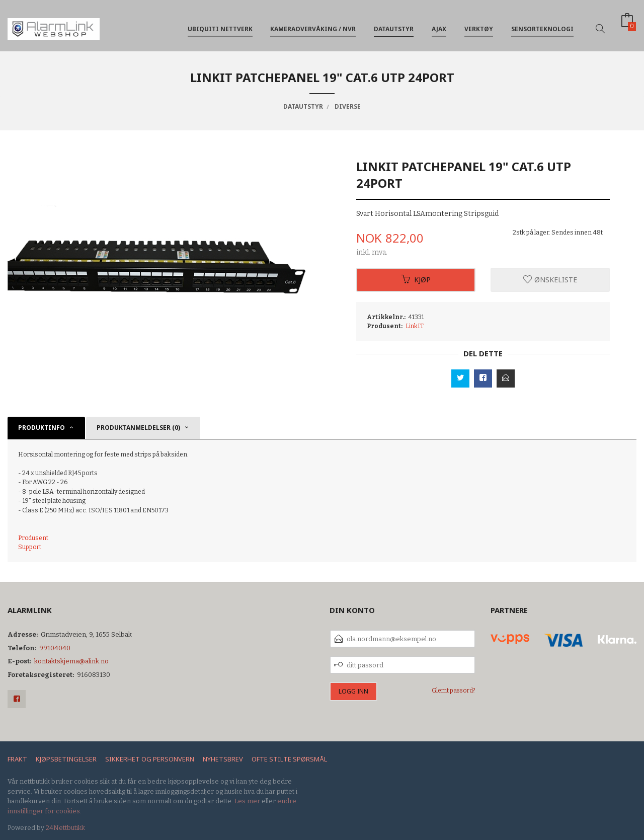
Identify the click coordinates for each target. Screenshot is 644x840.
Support (30, 547)
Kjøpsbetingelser (66, 759)
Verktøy (479, 24)
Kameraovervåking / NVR (313, 24)
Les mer (247, 801)
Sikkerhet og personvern (150, 759)
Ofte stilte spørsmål (289, 759)
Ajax (439, 24)
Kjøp (416, 280)
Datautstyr (394, 24)
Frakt (17, 759)
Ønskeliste (550, 280)
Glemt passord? (454, 691)
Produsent (33, 538)
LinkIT (415, 326)
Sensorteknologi (542, 24)
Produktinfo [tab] (42, 428)
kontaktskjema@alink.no (71, 661)
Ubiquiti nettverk (220, 24)
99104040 (55, 648)
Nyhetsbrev (223, 759)
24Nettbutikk (65, 828)
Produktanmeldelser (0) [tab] (138, 428)
